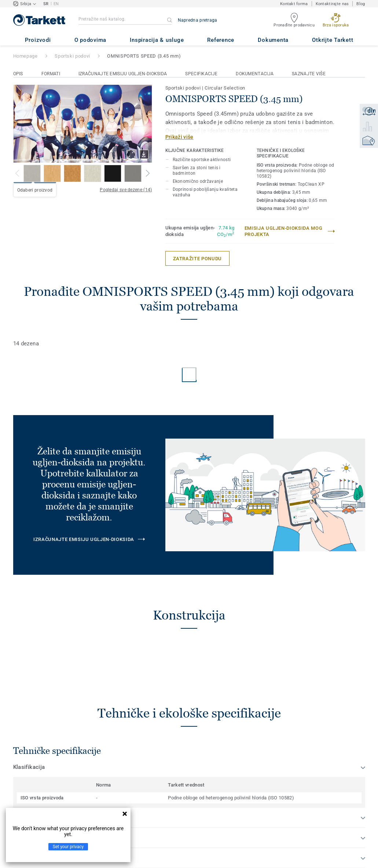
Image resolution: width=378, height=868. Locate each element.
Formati (51, 74)
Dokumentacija (255, 74)
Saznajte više (309, 74)
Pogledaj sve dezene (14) (126, 190)
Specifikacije (201, 74)
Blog (361, 4)
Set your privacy (68, 847)
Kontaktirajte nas (332, 4)
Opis (18, 74)
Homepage (25, 56)
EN (56, 4)
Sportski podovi (72, 56)
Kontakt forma (294, 4)
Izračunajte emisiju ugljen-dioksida (123, 74)
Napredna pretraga (198, 20)
